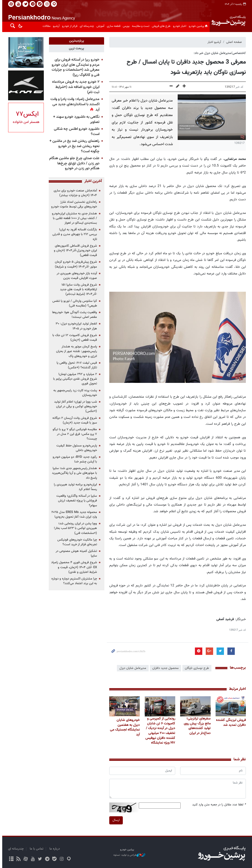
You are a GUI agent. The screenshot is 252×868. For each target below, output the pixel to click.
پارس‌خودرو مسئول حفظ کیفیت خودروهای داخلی (76, 448)
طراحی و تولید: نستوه (128, 855)
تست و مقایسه (140, 26)
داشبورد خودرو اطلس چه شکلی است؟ (76, 132)
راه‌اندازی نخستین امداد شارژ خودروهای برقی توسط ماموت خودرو (73, 204)
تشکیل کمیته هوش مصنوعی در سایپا (75, 553)
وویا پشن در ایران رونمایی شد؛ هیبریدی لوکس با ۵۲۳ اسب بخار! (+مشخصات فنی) (74, 528)
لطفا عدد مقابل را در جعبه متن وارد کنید (218, 805)
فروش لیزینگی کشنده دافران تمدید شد (230, 723)
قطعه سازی (113, 26)
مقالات (46, 26)
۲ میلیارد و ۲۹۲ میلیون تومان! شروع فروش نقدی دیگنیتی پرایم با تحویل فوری (74, 379)
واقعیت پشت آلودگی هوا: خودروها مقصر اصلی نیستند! (74, 315)
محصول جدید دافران (165, 668)
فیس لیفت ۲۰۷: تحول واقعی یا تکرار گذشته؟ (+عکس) (76, 365)
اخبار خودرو (179, 26)
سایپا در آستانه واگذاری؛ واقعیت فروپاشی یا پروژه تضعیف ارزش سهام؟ (76, 501)
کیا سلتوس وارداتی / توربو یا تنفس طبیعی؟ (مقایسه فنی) (74, 303)
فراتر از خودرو (69, 26)
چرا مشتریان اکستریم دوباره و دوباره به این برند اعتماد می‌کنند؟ (73, 581)
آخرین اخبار (92, 181)
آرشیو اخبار (213, 42)
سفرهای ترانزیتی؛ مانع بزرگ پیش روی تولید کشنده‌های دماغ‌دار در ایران (196, 726)
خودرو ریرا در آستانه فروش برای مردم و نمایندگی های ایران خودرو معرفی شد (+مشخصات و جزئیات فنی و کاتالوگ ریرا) (75, 67)
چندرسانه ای (86, 26)
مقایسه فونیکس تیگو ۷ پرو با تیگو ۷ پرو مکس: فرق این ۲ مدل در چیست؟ (74, 434)
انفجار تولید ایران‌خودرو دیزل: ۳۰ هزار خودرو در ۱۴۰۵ (75, 326)
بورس (125, 26)
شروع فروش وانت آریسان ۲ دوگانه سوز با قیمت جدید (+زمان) (74, 420)
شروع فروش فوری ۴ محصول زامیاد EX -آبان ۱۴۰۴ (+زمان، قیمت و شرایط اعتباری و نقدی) (73, 567)
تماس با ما (36, 849)
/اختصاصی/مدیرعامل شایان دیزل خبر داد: (219, 53)
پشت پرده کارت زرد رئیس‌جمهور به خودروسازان (74, 393)
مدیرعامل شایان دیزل (132, 668)
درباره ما (54, 849)
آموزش (99, 26)
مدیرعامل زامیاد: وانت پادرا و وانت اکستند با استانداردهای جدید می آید (74, 104)
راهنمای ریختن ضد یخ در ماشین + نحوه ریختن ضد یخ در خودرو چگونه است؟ (73, 146)
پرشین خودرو (198, 26)
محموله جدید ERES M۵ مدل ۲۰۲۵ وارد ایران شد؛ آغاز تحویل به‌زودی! (73, 515)
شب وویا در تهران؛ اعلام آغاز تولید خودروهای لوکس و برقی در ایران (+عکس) (75, 407)
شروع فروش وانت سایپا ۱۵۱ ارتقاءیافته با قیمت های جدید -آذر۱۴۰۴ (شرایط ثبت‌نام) (78, 289)
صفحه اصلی (233, 42)
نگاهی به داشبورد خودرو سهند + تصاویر (75, 119)
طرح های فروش (160, 26)
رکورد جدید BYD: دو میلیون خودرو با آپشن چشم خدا (74, 459)
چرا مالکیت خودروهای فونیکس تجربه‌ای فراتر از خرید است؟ (76, 542)
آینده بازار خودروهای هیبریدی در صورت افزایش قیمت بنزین (76, 276)
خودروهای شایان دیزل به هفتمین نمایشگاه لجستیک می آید (124, 727)
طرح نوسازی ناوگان (196, 668)
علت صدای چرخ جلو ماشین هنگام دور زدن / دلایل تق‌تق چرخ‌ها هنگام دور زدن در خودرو (73, 163)
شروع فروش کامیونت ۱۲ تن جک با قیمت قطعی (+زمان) (74, 338)
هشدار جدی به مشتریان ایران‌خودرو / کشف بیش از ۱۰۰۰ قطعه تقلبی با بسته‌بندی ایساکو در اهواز (73, 218)
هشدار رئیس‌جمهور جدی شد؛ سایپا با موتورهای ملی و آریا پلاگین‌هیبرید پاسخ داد (73, 473)
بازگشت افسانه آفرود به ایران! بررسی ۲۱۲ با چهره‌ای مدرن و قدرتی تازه (74, 234)
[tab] (75, 41)
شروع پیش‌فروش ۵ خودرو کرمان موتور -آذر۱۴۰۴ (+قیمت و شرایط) (75, 264)
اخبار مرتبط (236, 689)
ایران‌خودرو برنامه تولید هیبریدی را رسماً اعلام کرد (74, 487)
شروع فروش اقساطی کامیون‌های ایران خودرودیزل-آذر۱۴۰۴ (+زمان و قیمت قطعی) (74, 251)
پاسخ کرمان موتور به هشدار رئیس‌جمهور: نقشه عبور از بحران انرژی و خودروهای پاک (76, 351)
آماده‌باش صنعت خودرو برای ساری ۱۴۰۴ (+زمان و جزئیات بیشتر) (74, 193)
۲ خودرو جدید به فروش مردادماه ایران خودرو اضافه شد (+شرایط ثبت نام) (75, 87)
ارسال (115, 820)
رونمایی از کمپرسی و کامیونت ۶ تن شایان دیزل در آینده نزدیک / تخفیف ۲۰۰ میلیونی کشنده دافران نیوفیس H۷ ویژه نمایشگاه (159, 731)
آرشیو (55, 26)
